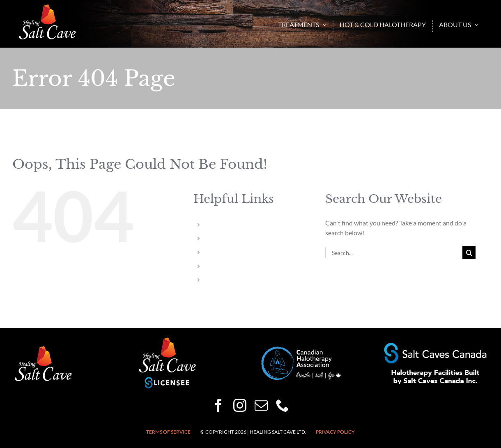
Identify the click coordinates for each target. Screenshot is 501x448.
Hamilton (219, 252)
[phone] (283, 405)
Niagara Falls (224, 225)
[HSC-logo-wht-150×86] (47, 7)
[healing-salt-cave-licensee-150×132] (167, 339)
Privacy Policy (335, 432)
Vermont (219, 280)
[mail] (261, 405)
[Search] (469, 253)
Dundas (217, 266)
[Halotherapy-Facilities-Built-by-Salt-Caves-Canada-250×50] (435, 346)
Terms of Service (168, 432)
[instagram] (240, 405)
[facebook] (218, 405)
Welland (218, 238)
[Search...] (394, 253)
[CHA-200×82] (301, 350)
